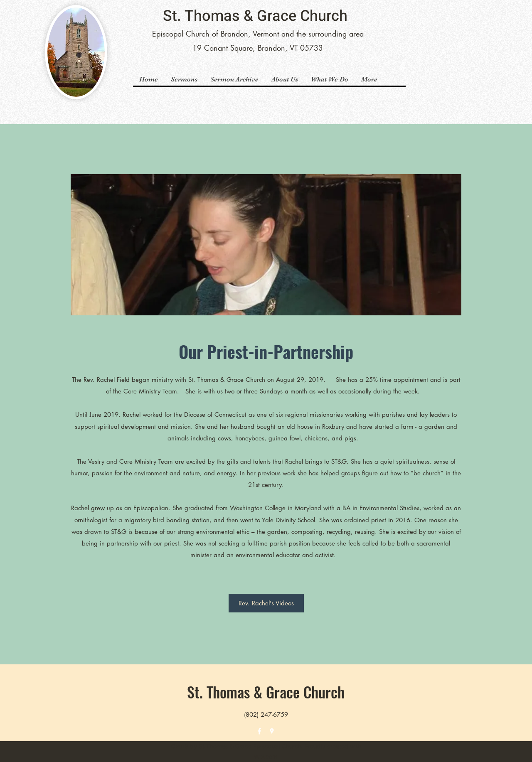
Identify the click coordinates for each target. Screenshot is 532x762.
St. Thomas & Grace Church (255, 16)
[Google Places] (272, 731)
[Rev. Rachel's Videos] (266, 603)
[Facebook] (259, 731)
